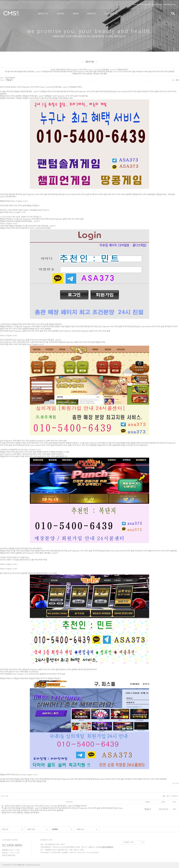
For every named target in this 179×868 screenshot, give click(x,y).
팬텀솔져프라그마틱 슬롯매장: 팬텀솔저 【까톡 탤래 (20, 813)
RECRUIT (92, 13)
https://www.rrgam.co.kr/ (26, 775)
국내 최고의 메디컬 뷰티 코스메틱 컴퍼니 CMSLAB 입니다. (154, 4)
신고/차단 (176, 784)
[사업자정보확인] (107, 847)
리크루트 (55, 829)
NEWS (76, 13)
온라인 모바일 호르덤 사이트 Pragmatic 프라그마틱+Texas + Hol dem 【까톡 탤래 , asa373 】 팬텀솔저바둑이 (69, 808)
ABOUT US (43, 13)
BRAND (61, 13)
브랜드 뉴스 (80, 829)
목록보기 (175, 796)
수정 (2, 796)
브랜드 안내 (31, 829)
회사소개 (5, 829)
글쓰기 (169, 796)
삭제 (7, 796)
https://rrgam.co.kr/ (19, 201)
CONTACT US (111, 13)
